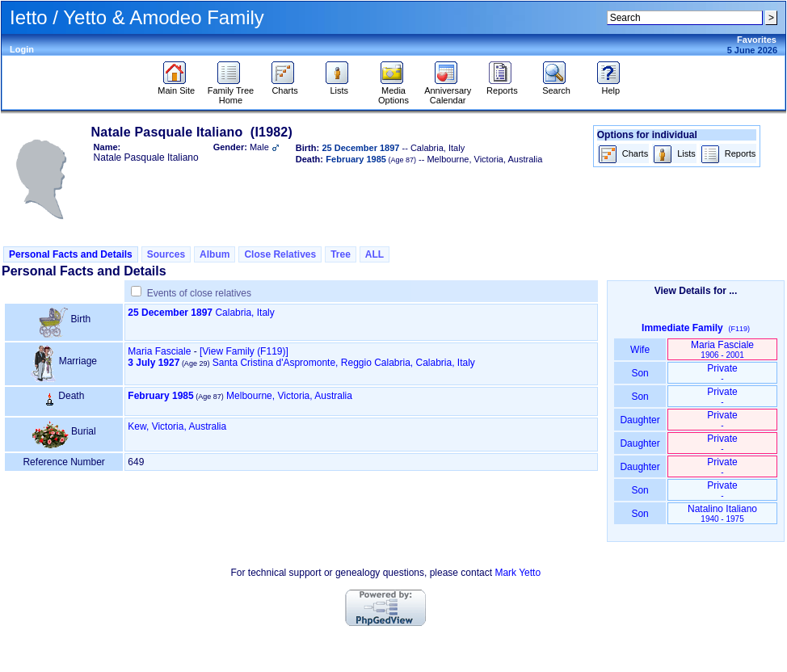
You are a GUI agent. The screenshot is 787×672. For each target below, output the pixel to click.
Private (722, 373)
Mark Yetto (518, 573)
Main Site (176, 86)
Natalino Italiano (722, 513)
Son (640, 373)
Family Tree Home (231, 91)
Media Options (393, 91)
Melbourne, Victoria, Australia (289, 396)
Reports (502, 86)
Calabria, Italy (244, 313)
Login (22, 49)
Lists (339, 86)
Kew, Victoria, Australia (177, 426)
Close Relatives (280, 254)
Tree (341, 254)
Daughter (640, 420)
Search (556, 86)
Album (215, 254)
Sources (166, 254)
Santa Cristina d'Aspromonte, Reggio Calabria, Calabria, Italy (344, 363)
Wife (640, 350)
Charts (285, 86)
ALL (375, 254)
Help (610, 86)
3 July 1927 (154, 363)
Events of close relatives (199, 293)
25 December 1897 (170, 313)
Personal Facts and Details (71, 254)
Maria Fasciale (159, 351)
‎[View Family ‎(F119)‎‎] (244, 351)
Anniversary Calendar (448, 91)
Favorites (757, 40)
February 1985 (160, 396)
